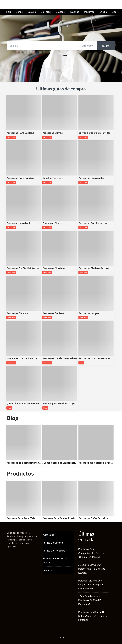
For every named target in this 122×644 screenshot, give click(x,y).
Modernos (89, 12)
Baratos (32, 12)
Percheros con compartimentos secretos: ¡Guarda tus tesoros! (96, 358)
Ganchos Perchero (53, 178)
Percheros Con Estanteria (93, 223)
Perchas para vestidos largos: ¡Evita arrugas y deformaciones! (60, 404)
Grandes (60, 12)
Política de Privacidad (54, 551)
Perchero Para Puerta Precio (59, 518)
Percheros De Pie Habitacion (23, 268)
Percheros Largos (89, 313)
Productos (11, 137)
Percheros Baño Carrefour (94, 518)
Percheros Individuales (91, 178)
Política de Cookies (53, 543)
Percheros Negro (52, 223)
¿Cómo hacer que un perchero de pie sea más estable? (24, 404)
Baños (19, 12)
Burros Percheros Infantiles (94, 133)
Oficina (103, 12)
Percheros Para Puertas (20, 178)
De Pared (46, 12)
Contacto (47, 570)
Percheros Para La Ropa (20, 133)
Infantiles (74, 12)
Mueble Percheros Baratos (22, 358)
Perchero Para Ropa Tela (21, 518)
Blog (114, 12)
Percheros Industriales (19, 223)
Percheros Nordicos (54, 268)
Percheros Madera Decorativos (96, 268)
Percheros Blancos (17, 313)
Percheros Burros (52, 133)
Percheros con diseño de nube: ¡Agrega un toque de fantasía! (93, 616)
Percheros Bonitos (53, 313)
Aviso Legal (49, 535)
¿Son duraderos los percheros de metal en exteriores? (90, 600)
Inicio (8, 12)
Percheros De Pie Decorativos (60, 358)
